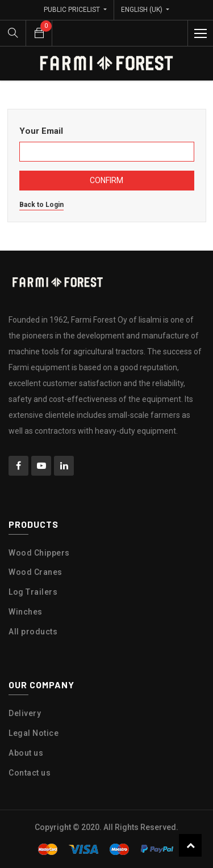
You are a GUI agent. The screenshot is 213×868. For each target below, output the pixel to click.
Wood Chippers (39, 553)
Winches (26, 612)
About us (26, 753)
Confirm (106, 180)
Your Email (41, 131)
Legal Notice (34, 733)
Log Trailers (33, 592)
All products (33, 632)
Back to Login (41, 205)
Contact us (30, 773)
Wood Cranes (35, 572)
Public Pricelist (73, 10)
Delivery (25, 713)
